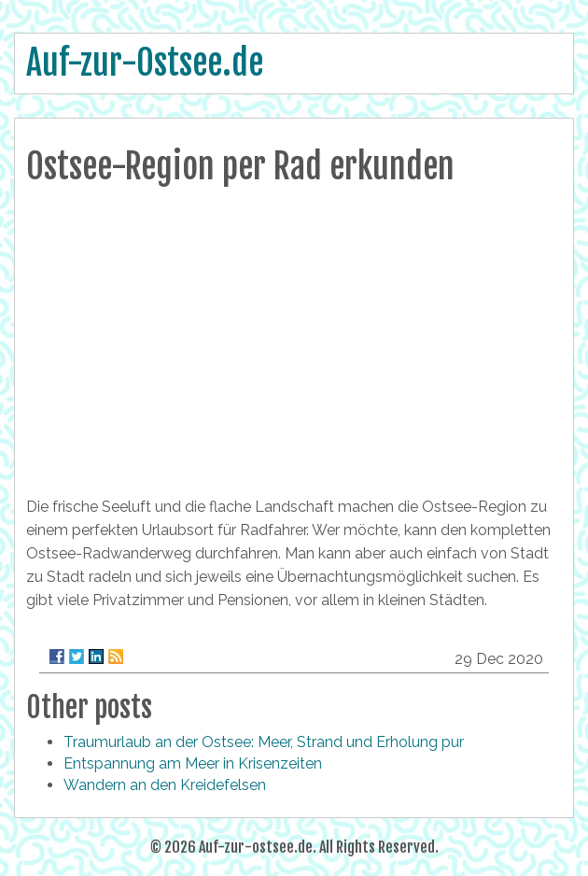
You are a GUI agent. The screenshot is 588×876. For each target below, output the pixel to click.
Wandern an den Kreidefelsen (165, 785)
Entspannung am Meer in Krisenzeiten (193, 763)
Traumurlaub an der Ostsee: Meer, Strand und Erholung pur (264, 742)
